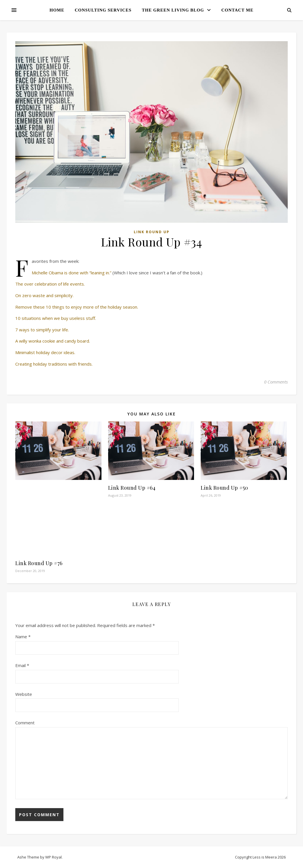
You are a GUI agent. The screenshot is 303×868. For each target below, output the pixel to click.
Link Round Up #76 (39, 563)
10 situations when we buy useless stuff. (56, 318)
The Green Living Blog (173, 10)
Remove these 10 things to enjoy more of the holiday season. (77, 307)
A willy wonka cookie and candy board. (53, 341)
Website (24, 694)
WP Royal (53, 857)
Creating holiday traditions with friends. (54, 364)
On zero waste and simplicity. (44, 295)
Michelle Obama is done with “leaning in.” (71, 273)
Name (23, 637)
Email (22, 665)
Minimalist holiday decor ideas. (45, 352)
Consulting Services (103, 10)
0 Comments (276, 382)
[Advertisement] (58, 519)
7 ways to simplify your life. (42, 330)
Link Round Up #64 (132, 488)
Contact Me (238, 10)
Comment (25, 723)
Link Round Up (152, 232)
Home (57, 10)
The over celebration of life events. (50, 284)
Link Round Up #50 (224, 488)
